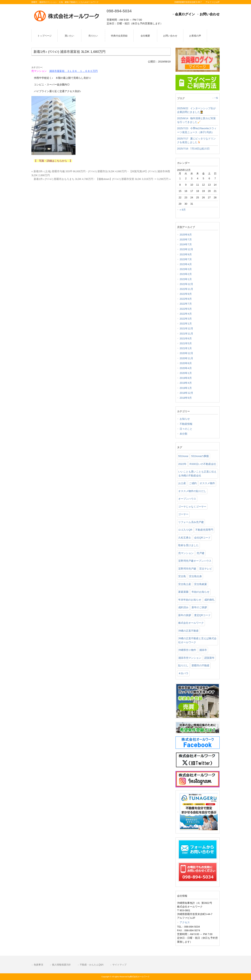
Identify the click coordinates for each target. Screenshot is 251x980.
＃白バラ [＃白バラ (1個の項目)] (183, 673)
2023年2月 (186, 274)
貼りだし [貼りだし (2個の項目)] (183, 665)
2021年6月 (186, 338)
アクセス (185, 922)
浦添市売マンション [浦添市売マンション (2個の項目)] (190, 658)
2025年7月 (186, 240)
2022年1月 (186, 324)
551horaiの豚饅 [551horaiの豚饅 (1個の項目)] (200, 456)
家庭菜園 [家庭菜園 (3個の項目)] (183, 592)
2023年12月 (186, 249)
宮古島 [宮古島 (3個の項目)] (182, 576)
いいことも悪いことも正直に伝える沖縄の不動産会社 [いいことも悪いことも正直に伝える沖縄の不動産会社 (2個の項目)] (197, 474)
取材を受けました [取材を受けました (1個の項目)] (188, 545)
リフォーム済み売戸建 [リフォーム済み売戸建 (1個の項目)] (191, 522)
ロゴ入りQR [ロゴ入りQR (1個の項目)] (185, 530)
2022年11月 (186, 289)
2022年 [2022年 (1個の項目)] (182, 464)
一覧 (216, 98)
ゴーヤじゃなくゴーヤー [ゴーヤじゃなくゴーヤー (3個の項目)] (192, 507)
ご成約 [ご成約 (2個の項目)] (193, 483)
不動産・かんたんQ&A (92, 965)
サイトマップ (119, 965)
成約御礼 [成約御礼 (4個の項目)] (209, 600)
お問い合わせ (210, 14)
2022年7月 (186, 304)
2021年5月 (186, 343)
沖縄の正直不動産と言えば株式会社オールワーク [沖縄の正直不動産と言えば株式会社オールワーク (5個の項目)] (197, 640)
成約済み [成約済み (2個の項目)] (183, 607)
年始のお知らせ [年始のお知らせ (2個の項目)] (201, 592)
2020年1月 (186, 373)
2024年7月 (186, 244)
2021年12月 (186, 328)
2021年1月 (186, 348)
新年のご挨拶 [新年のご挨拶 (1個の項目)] (199, 607)
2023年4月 (186, 264)
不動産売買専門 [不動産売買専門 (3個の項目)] (204, 530)
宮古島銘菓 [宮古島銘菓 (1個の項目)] (201, 584)
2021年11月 (186, 334)
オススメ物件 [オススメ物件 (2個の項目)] (207, 483)
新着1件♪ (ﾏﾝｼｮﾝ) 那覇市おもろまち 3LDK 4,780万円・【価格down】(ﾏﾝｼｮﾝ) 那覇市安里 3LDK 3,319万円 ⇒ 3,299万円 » (102, 179)
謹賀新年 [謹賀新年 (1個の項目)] (209, 658)
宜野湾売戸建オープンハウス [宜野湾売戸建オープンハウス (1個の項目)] (195, 561)
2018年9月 (186, 398)
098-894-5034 (119, 11)
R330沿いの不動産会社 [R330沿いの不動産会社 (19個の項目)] (203, 464)
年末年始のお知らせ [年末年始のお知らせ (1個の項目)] (190, 600)
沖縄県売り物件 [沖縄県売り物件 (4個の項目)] (187, 650)
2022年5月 (186, 309)
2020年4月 (186, 368)
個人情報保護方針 (61, 965)
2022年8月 (186, 299)
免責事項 (38, 965)
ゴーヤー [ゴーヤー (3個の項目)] (183, 514)
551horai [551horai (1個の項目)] (183, 456)
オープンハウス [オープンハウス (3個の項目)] (187, 499)
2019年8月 (186, 378)
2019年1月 (186, 388)
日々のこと (186, 429)
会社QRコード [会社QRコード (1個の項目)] (202, 538)
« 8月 (183, 210)
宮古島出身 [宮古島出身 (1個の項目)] (195, 576)
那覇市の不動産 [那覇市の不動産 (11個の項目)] (201, 665)
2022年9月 (186, 294)
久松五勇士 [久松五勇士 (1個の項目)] (185, 538)
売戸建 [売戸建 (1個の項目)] (201, 553)
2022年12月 (186, 284)
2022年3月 (186, 319)
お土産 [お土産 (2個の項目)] (182, 483)
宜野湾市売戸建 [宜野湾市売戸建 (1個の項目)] (187, 569)
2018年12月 (186, 393)
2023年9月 (186, 254)
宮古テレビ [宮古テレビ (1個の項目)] (206, 569)
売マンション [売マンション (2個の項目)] (186, 553)
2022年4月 (186, 314)
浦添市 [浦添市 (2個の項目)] (203, 650)
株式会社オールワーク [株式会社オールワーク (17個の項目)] (191, 623)
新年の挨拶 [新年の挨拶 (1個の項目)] (185, 615)
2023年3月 (186, 269)
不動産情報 (186, 424)
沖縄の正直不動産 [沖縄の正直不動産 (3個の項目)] (188, 631)
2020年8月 (186, 363)
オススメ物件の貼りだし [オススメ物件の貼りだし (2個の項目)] (192, 491)
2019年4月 (186, 383)
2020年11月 (186, 358)
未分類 (183, 434)
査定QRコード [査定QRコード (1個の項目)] (202, 615)
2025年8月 (186, 235)
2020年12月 (186, 353)
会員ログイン (185, 14)
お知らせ (185, 419)
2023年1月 (186, 279)
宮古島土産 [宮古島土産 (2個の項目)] (185, 584)
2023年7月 (186, 259)
